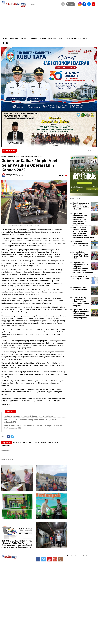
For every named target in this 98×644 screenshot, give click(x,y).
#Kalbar (36, 443)
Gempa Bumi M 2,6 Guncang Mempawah (81, 278)
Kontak (86, 556)
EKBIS (61, 38)
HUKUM (43, 38)
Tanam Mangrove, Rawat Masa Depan (80, 288)
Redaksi (70, 556)
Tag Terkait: (7, 443)
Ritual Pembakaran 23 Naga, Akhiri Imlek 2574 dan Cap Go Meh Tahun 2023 (81, 206)
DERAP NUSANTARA (73, 38)
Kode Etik (78, 556)
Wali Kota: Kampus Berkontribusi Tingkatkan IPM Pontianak (29, 416)
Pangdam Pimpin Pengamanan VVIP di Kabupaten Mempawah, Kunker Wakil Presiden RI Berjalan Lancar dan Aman (83, 268)
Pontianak (41, 156)
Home (3, 156)
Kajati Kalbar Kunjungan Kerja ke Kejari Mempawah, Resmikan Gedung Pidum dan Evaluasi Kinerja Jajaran (80, 219)
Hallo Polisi (16, 156)
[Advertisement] (49, 22)
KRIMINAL (52, 38)
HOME (5, 38)
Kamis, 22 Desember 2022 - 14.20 (15, 176)
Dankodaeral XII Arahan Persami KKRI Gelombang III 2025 (81, 243)
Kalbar (22, 156)
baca (62, 175)
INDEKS (5, 43)
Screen (71, 4)
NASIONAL (14, 38)
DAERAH (34, 38)
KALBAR (24, 38)
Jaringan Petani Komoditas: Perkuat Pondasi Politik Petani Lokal (81, 255)
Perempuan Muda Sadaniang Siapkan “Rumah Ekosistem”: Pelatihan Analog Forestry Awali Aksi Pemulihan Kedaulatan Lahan (84, 232)
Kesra (27, 156)
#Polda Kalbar (53, 443)
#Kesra (44, 443)
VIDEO (86, 38)
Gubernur (9, 156)
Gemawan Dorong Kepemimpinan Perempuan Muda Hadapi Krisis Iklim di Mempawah (81, 302)
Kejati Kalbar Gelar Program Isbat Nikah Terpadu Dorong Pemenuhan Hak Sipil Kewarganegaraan (81, 314)
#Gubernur (17, 443)
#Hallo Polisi (27, 443)
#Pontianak (6, 446)
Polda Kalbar (34, 156)
